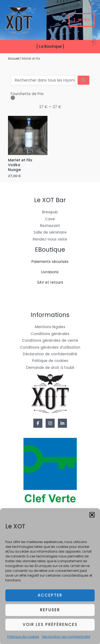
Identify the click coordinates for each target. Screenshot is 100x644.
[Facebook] (38, 423)
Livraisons (50, 272)
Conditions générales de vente (50, 341)
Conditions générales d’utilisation (50, 347)
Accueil (14, 59)
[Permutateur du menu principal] (82, 20)
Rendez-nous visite (50, 239)
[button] (92, 518)
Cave (50, 219)
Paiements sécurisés (50, 262)
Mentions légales (50, 327)
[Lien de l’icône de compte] (74, 47)
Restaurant (50, 226)
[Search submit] (83, 80)
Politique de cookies (23, 640)
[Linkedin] (62, 423)
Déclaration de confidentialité (66, 640)
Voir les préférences (50, 628)
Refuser (50, 613)
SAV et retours (50, 282)
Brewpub (50, 212)
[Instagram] (50, 423)
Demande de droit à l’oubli (50, 368)
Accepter (50, 599)
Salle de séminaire (50, 232)
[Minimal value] (50, 98)
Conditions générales (50, 334)
